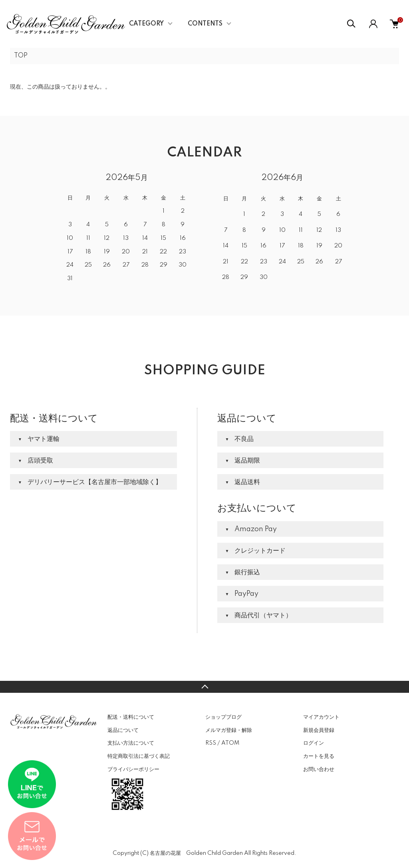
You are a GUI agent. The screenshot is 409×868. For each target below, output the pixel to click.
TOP (21, 56)
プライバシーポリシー (133, 769)
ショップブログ (223, 717)
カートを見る (319, 756)
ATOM (230, 743)
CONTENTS (205, 24)
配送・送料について (131, 717)
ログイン (314, 743)
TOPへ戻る (204, 687)
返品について (123, 730)
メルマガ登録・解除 (229, 730)
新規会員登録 (319, 730)
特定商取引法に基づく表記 (139, 756)
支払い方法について (131, 743)
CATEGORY (146, 24)
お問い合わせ (319, 769)
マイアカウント (321, 717)
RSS (211, 743)
